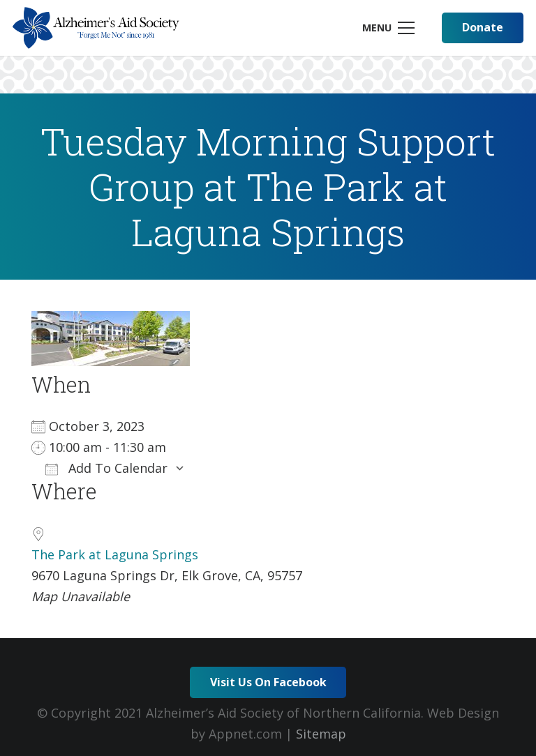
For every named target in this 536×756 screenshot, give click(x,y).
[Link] (96, 28)
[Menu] (388, 28)
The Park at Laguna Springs (115, 554)
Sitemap (321, 734)
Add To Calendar (106, 468)
